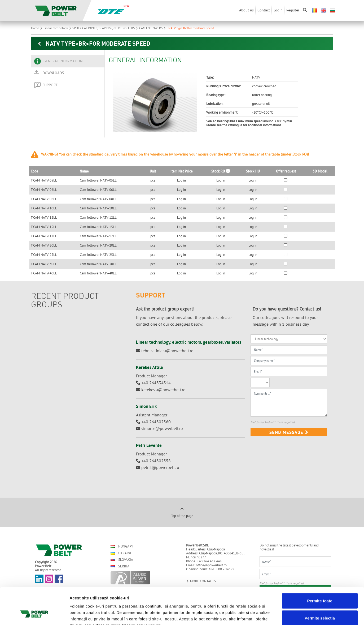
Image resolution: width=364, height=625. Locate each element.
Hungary (122, 546)
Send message (289, 432)
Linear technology (58, 28)
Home (37, 28)
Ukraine (121, 553)
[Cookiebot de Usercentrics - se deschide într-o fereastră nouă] (34, 615)
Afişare (265, 615)
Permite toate (320, 569)
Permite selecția (320, 586)
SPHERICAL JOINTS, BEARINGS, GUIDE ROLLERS (106, 28)
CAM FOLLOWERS (153, 28)
